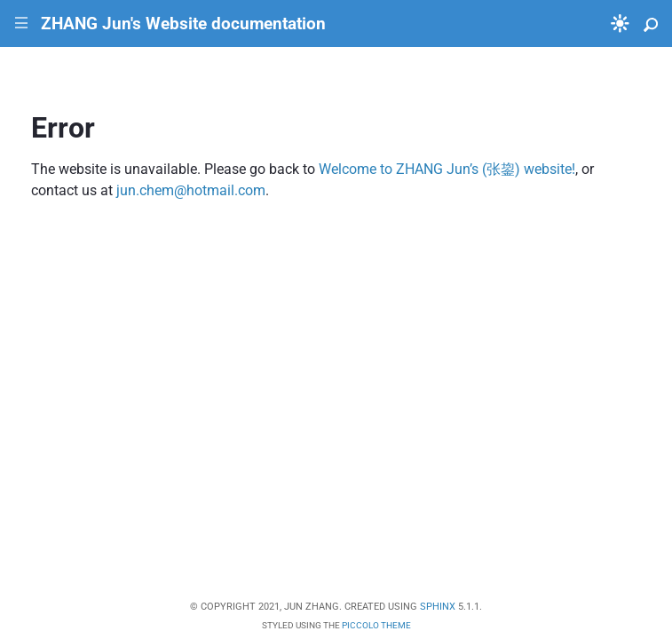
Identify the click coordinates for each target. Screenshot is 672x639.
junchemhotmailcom (191, 190)
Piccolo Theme (376, 625)
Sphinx (438, 607)
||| (22, 24)
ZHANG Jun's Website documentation (183, 24)
